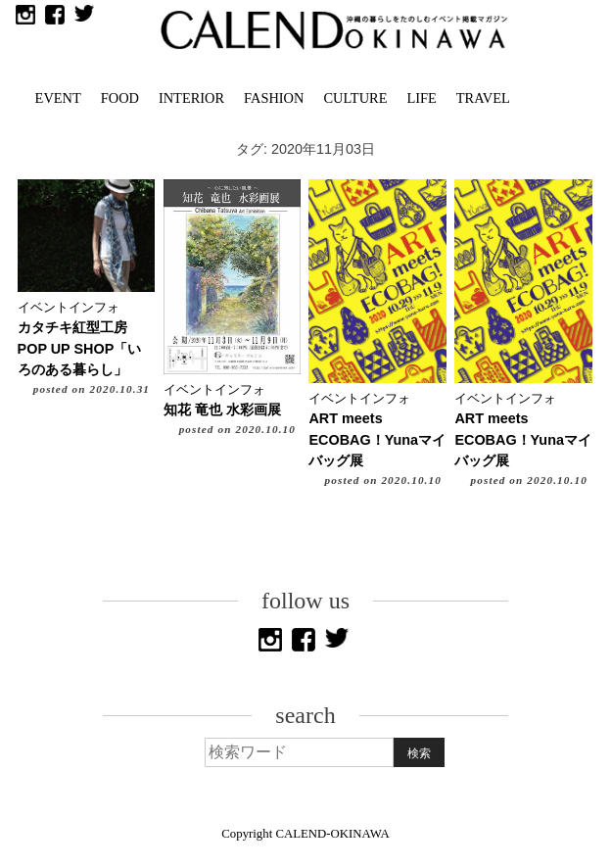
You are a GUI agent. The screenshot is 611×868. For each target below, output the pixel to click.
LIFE (421, 98)
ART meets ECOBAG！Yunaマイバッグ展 (377, 439)
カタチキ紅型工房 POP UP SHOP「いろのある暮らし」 (80, 348)
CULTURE (355, 98)
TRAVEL (483, 98)
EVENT (58, 98)
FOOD (120, 98)
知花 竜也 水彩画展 (222, 410)
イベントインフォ (69, 308)
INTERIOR (191, 98)
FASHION (274, 98)
